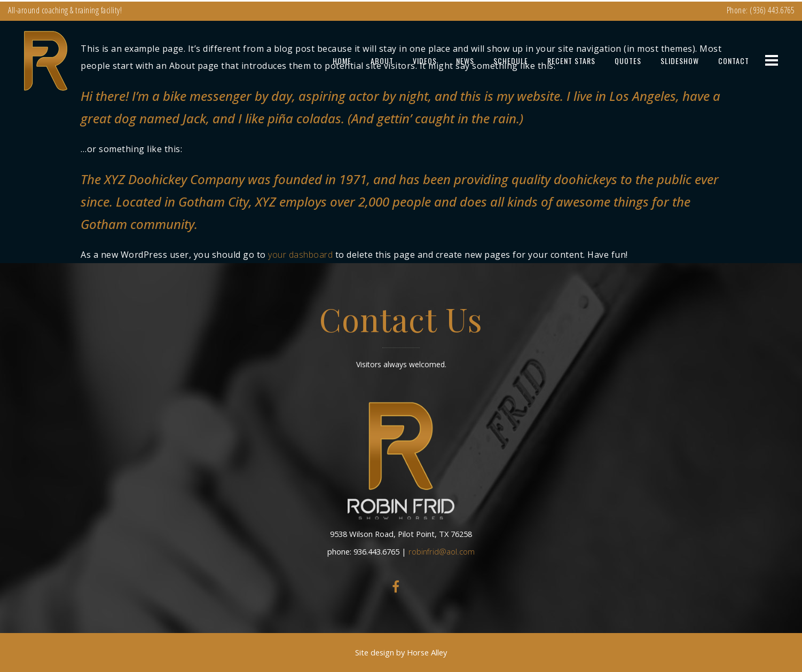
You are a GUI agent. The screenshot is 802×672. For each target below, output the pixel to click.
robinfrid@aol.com (442, 551)
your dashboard (300, 255)
